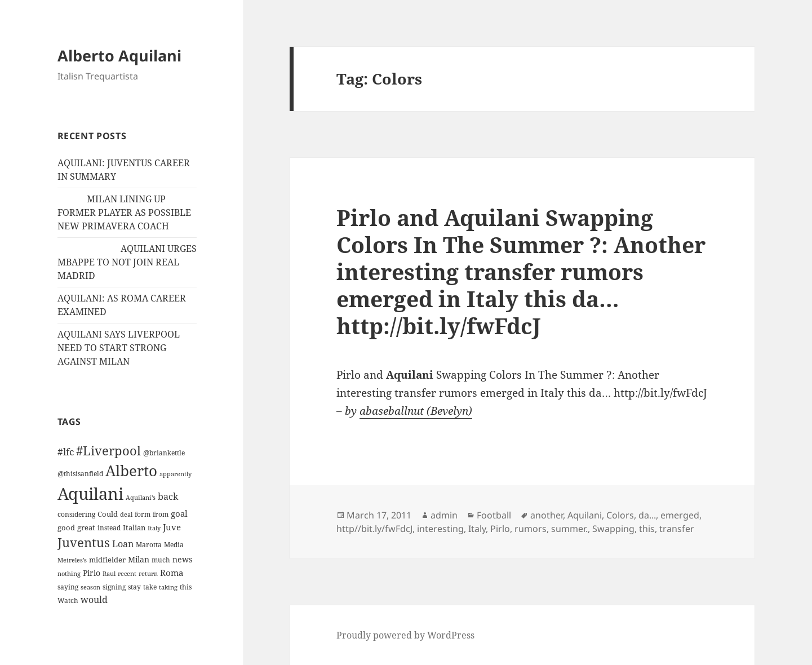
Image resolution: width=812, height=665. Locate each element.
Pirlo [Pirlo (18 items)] (92, 573)
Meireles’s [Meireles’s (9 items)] (72, 560)
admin (444, 515)
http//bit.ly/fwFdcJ (374, 529)
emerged (680, 515)
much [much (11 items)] (161, 560)
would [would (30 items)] (94, 599)
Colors (620, 515)
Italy (477, 529)
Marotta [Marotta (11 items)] (149, 545)
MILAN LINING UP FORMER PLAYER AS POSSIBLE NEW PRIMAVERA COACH (124, 212)
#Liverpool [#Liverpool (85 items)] (108, 451)
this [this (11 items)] (186, 587)
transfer (677, 529)
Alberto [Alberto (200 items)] (131, 471)
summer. (569, 529)
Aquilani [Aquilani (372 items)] (90, 494)
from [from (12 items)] (161, 514)
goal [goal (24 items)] (179, 514)
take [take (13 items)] (150, 587)
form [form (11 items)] (143, 514)
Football (494, 515)
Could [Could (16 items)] (108, 514)
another (547, 515)
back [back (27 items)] (168, 496)
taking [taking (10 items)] (168, 587)
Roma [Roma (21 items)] (172, 573)
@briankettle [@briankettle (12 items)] (164, 453)
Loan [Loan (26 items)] (123, 544)
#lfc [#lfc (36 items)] (66, 451)
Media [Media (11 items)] (174, 545)
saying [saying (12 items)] (68, 587)
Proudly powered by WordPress (405, 635)
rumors (531, 529)
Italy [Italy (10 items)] (154, 528)
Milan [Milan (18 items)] (139, 559)
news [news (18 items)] (182, 559)
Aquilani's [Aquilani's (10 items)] (141, 497)
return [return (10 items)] (148, 573)
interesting (440, 529)
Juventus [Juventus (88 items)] (84, 542)
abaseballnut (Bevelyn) (416, 411)
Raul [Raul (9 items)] (109, 574)
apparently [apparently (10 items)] (176, 474)
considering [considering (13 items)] (76, 514)
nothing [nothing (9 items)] (69, 574)
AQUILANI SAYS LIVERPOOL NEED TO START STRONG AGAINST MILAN (119, 348)
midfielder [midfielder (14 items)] (107, 560)
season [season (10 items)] (90, 587)
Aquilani (585, 515)
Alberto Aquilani (119, 56)
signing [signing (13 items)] (114, 587)
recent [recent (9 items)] (127, 574)
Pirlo (500, 529)
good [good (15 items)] (66, 527)
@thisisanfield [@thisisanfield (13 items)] (80, 474)
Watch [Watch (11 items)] (68, 600)
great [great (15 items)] (86, 527)
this (647, 529)
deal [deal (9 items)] (126, 515)
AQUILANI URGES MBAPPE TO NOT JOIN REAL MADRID (127, 262)
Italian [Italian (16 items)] (134, 527)
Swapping (613, 529)
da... (647, 515)
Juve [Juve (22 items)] (172, 527)
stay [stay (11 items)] (134, 587)
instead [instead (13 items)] (109, 528)
